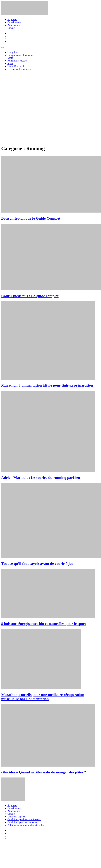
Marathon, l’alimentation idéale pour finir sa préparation (47, 385)
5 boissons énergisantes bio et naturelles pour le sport (44, 624)
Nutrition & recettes (17, 61)
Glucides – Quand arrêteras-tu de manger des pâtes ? (44, 772)
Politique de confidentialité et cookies (26, 825)
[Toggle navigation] (2, 48)
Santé (10, 58)
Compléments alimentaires (21, 55)
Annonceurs (13, 25)
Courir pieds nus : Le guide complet (30, 296)
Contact (11, 28)
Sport (10, 63)
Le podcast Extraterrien (19, 69)
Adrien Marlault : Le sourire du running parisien (41, 478)
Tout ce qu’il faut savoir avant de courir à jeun (38, 564)
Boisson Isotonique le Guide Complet (31, 218)
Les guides (13, 52)
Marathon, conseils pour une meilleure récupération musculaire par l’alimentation (43, 697)
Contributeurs (14, 22)
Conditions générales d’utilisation (24, 819)
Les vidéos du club (17, 66)
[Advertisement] (35, 108)
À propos (12, 19)
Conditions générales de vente (22, 822)
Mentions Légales (16, 817)
